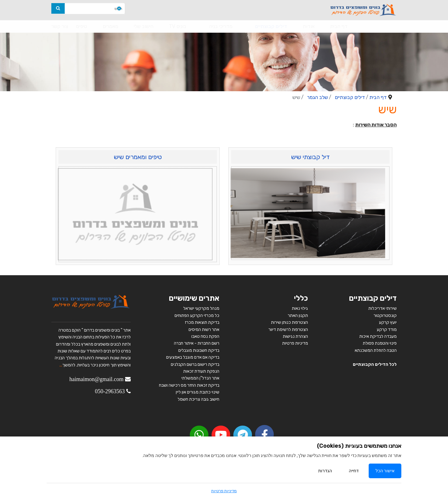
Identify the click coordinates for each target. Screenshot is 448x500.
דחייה (354, 471)
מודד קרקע (387, 330)
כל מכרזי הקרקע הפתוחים (196, 316)
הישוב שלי (144, 26)
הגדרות (325, 471)
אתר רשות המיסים (204, 330)
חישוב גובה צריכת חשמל (198, 399)
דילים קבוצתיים (271, 26)
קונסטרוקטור (385, 316)
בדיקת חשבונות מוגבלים (199, 350)
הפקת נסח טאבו (205, 336)
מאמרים (110, 26)
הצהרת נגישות (295, 336)
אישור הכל (385, 471)
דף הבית (339, 26)
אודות (309, 26)
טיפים (82, 26)
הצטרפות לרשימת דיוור (288, 330)
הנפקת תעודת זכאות (201, 371)
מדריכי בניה (221, 26)
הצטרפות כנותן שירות (289, 322)
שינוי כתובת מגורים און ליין (198, 392)
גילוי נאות (300, 308)
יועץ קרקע (388, 322)
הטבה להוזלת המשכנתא (376, 350)
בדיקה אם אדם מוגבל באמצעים (193, 357)
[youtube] (221, 435)
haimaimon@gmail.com (96, 379)
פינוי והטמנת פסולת (380, 343)
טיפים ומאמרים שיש (138, 157)
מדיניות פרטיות (295, 343)
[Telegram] (243, 435)
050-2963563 (110, 391)
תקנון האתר (298, 316)
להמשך (69, 365)
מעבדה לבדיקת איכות (378, 336)
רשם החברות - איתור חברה (196, 343)
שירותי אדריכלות (383, 308)
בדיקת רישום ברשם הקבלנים (195, 364)
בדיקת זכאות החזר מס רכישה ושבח (189, 385)
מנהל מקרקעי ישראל (201, 308)
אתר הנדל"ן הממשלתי (200, 378)
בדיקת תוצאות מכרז (202, 322)
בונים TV (178, 26)
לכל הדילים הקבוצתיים (375, 364)
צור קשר (60, 26)
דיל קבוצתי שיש (310, 157)
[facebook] (264, 434)
